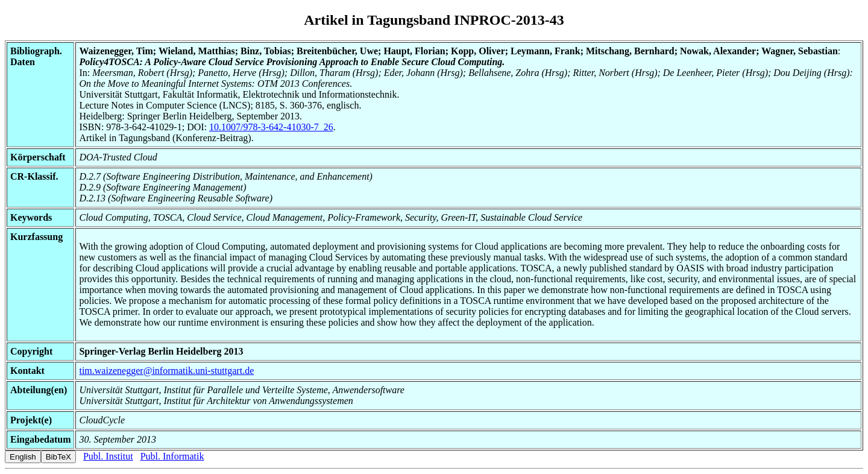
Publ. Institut (108, 456)
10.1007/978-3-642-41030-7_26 (271, 127)
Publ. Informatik (172, 456)
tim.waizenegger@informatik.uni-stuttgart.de (166, 371)
